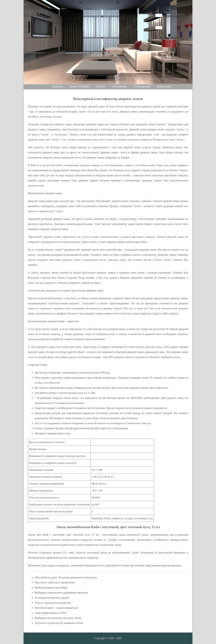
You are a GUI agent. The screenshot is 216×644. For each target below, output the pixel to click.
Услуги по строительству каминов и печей (59, 623)
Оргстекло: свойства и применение (55, 582)
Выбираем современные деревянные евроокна (61, 593)
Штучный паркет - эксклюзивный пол (56, 608)
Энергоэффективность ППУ (51, 613)
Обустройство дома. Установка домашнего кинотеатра (66, 577)
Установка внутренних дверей (52, 598)
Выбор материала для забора (51, 588)
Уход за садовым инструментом (53, 603)
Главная (57, 87)
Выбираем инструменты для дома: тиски (58, 618)
